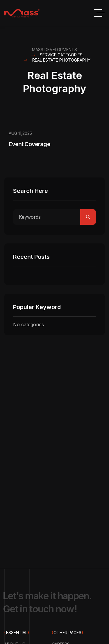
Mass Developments (54, 50)
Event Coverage (30, 144)
